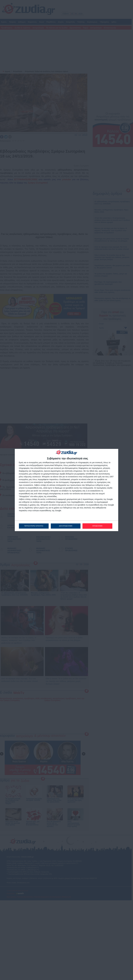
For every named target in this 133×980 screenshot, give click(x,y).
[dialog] (66, 490)
